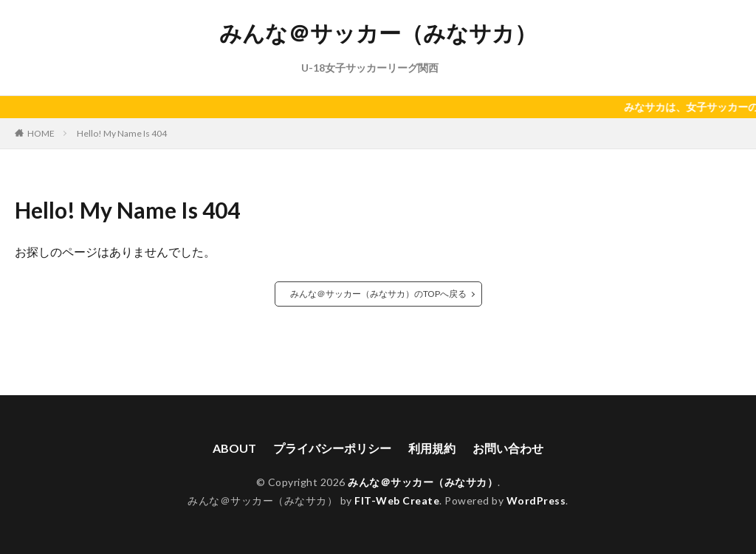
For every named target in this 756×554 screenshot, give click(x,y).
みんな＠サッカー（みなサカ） (378, 33)
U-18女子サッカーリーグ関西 (370, 68)
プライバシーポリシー (332, 448)
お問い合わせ (508, 448)
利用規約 (432, 448)
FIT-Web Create (397, 500)
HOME (41, 133)
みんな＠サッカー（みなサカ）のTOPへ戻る (378, 294)
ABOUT (234, 448)
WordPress (536, 500)
